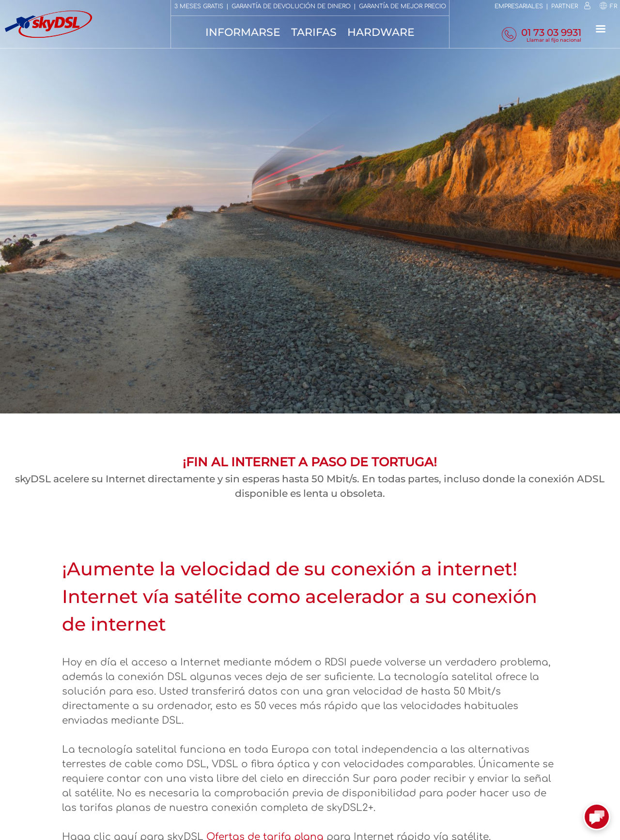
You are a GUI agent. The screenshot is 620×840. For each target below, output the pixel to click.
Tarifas (314, 32)
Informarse (243, 32)
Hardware (381, 32)
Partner (565, 6)
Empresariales (519, 6)
